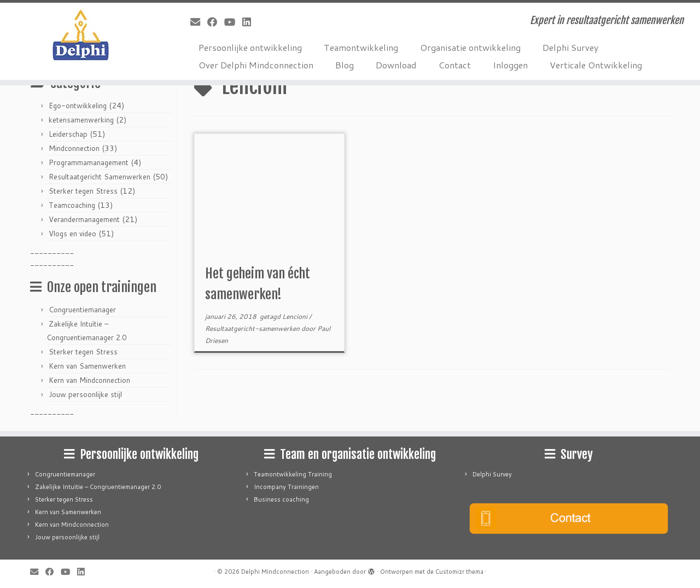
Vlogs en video (72, 234)
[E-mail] (199, 22)
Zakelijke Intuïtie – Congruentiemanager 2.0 (98, 487)
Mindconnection (74, 148)
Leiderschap (68, 134)
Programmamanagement (89, 162)
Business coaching (281, 499)
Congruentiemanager (82, 310)
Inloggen (510, 65)
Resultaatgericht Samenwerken (100, 177)
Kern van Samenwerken (87, 366)
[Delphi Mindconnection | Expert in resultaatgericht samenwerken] (81, 36)
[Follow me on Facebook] (216, 22)
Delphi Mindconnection (275, 572)
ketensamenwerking (81, 120)
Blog (345, 65)
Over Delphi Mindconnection (256, 65)
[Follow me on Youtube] (233, 22)
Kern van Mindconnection (89, 380)
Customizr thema (459, 572)
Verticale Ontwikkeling (596, 65)
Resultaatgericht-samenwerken (253, 328)
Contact (455, 65)
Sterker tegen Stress (83, 191)
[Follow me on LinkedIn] (250, 22)
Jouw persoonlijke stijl (85, 394)
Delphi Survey (570, 47)
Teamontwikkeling (361, 47)
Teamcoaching (72, 205)
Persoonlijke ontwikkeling (250, 47)
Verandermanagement (84, 219)
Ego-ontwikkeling (78, 106)
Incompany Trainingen (286, 487)
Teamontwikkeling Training (293, 474)
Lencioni (296, 316)
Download (396, 65)
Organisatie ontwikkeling (470, 47)
